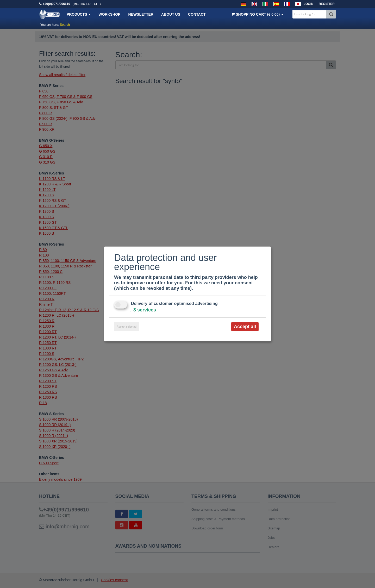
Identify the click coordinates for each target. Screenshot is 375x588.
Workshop (109, 14)
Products (79, 14)
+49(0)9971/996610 (56, 4)
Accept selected (127, 327)
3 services (143, 310)
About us (171, 14)
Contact (197, 14)
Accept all (245, 327)
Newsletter (141, 14)
